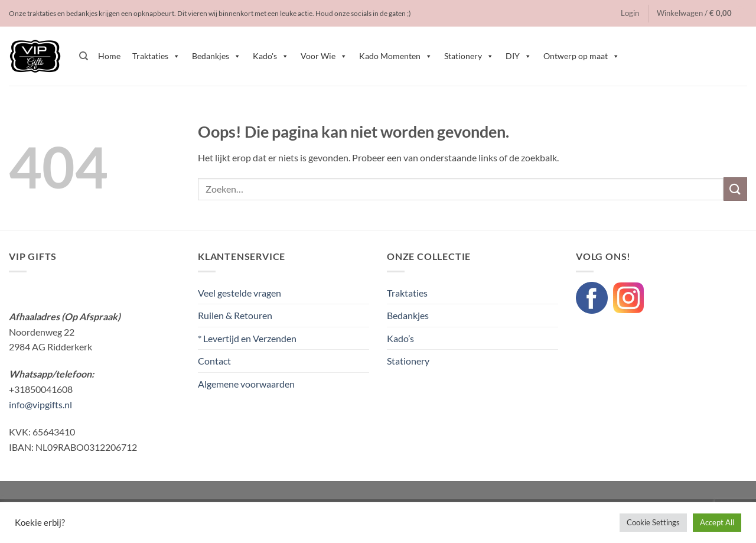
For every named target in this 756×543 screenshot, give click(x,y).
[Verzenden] (735, 189)
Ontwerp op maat (581, 56)
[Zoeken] (84, 56)
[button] (630, 13)
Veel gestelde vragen (239, 293)
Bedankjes (216, 56)
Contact (214, 361)
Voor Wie (324, 56)
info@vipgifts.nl (40, 404)
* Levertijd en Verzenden (247, 338)
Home (109, 56)
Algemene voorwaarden (246, 384)
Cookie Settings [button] (653, 522)
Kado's (271, 56)
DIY (519, 56)
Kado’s (400, 338)
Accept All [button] (717, 522)
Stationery (469, 56)
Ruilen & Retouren (235, 315)
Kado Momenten (396, 56)
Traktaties (156, 56)
